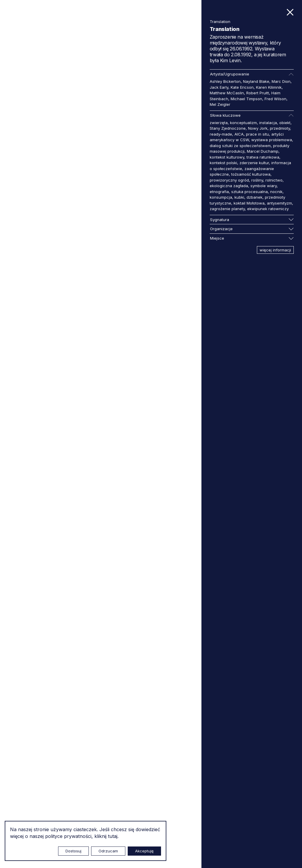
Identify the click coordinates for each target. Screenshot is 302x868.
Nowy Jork (258, 128)
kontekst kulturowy (227, 157)
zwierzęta (219, 123)
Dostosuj (73, 851)
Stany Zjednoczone (228, 128)
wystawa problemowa (272, 140)
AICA (239, 134)
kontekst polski (223, 163)
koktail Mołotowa (249, 203)
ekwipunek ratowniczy (268, 209)
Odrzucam (108, 851)
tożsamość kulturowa (251, 174)
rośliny (257, 180)
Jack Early (219, 87)
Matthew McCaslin (227, 93)
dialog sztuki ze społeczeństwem (240, 146)
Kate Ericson (242, 87)
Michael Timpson (246, 99)
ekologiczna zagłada (229, 186)
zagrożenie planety (227, 209)
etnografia (219, 192)
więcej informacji (275, 250)
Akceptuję (144, 851)
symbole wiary (264, 186)
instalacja (268, 123)
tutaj (113, 836)
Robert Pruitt (258, 93)
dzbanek (255, 197)
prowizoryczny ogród (229, 180)
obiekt (285, 123)
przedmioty (280, 128)
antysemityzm (279, 203)
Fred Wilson (275, 99)
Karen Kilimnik (269, 87)
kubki (239, 197)
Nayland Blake (256, 81)
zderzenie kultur (254, 163)
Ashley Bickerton (225, 81)
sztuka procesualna (250, 192)
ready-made (221, 134)
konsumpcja (221, 197)
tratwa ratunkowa (263, 157)
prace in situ (257, 134)
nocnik (276, 192)
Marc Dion (281, 81)
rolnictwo (274, 180)
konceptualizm (243, 123)
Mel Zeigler (220, 104)
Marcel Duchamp (263, 151)
